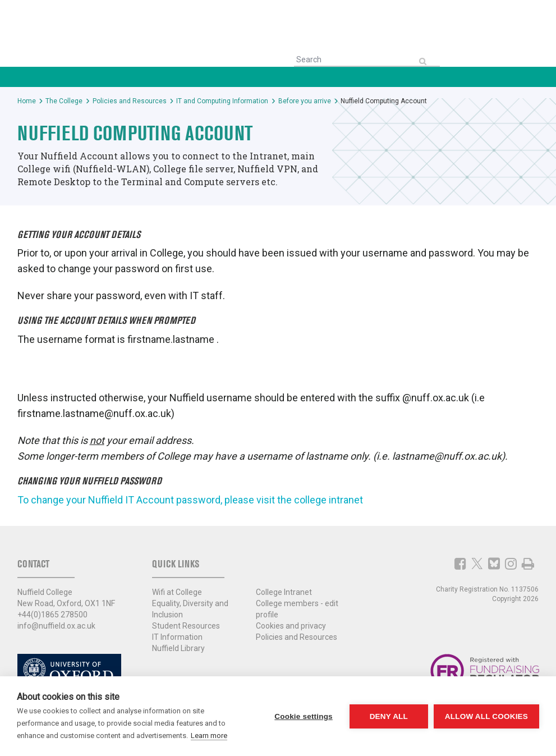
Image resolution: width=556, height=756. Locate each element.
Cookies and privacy (291, 626)
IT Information (177, 637)
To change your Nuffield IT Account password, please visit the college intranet (190, 500)
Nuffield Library (178, 648)
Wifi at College (177, 592)
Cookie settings (304, 716)
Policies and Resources (297, 637)
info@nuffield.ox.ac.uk (56, 626)
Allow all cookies (486, 716)
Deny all (389, 716)
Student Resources (186, 626)
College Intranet (284, 592)
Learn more (209, 736)
